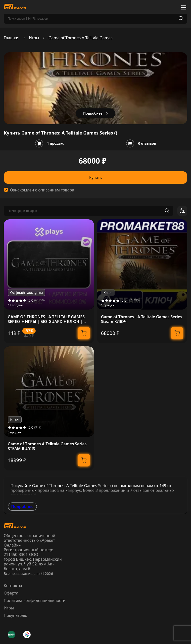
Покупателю (16, 615)
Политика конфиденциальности (35, 600)
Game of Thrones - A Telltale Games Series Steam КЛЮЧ (142, 319)
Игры (34, 38)
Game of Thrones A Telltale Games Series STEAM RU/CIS (47, 446)
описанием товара (56, 190)
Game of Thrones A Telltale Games (80, 38)
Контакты (13, 586)
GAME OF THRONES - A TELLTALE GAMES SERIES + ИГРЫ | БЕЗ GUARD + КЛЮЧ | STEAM (46, 319)
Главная (12, 38)
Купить (96, 178)
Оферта (11, 593)
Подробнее (22, 506)
